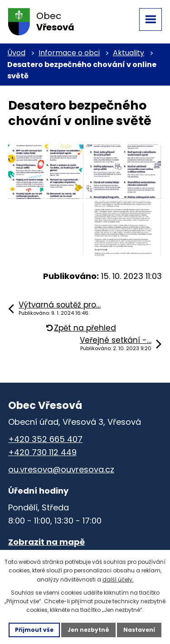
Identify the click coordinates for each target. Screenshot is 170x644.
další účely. (118, 579)
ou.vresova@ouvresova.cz (61, 469)
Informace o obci (69, 53)
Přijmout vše (34, 630)
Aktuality (129, 53)
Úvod (16, 53)
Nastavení (139, 630)
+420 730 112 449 (42, 452)
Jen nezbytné (88, 630)
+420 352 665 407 (45, 439)
